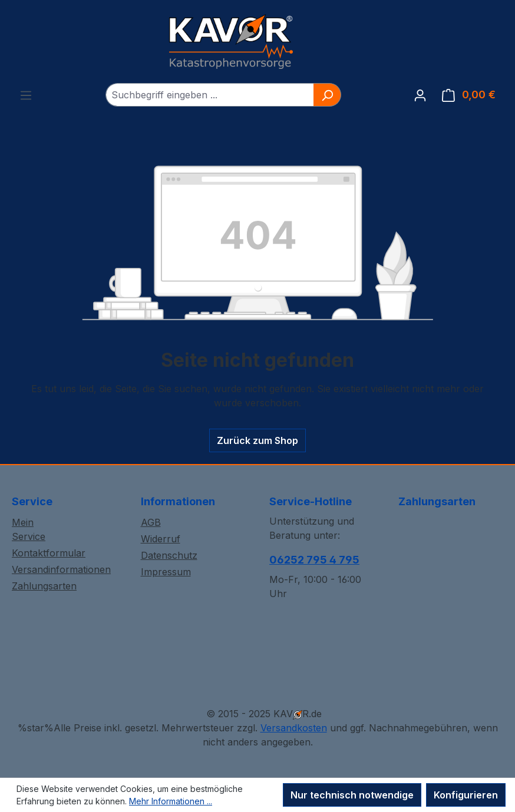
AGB (151, 522)
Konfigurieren (466, 795)
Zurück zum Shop (257, 440)
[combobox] (210, 95)
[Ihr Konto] (420, 95)
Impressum (166, 572)
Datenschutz (169, 555)
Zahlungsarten (44, 586)
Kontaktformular (49, 553)
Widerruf (161, 539)
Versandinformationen (61, 569)
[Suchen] (327, 95)
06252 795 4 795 (314, 560)
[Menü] (26, 95)
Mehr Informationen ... (171, 801)
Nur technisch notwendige (352, 795)
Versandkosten (294, 728)
